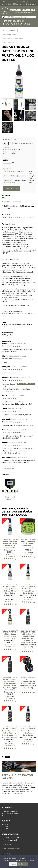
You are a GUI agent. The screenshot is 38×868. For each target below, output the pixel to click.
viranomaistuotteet (13, 21)
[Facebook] (3, 855)
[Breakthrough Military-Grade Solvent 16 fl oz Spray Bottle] (10, 632)
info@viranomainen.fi (9, 840)
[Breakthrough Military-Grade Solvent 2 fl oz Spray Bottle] (28, 585)
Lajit (4, 31)
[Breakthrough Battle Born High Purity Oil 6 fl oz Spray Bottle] (10, 540)
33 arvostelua (28, 217)
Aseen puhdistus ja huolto (11, 35)
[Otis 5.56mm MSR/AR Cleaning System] (28, 680)
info (17, 24)
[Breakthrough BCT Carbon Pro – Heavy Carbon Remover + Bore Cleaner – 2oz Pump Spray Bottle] (28, 632)
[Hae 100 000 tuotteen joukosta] (19, 17)
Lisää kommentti (8, 469)
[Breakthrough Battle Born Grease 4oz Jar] (28, 540)
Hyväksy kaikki (23, 864)
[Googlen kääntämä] (9, 384)
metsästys (7, 24)
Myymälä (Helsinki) (11, 171)
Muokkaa (13, 864)
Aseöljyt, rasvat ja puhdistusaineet (14, 39)
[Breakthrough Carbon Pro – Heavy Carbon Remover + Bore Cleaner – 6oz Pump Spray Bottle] (10, 728)
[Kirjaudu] (21, 24)
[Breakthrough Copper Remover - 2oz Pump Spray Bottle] (28, 728)
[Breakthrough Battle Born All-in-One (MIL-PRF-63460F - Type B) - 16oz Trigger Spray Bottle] (10, 680)
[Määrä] (7, 162)
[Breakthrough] (10, 490)
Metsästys (13, 31)
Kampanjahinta (9, 139)
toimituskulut (6, 147)
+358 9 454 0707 (12, 838)
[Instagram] (8, 855)
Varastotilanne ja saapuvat (11, 202)
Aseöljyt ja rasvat (8, 43)
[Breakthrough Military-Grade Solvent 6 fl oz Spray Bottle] (10, 585)
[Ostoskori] (25, 24)
